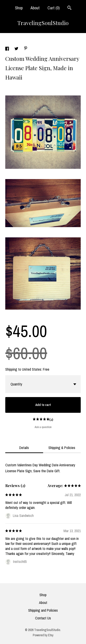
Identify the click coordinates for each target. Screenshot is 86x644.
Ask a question (43, 427)
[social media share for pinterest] (26, 49)
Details (24, 448)
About (35, 8)
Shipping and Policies (43, 610)
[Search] (69, 8)
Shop (19, 8)
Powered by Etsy (43, 635)
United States (32, 369)
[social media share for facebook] (8, 49)
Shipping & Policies (62, 448)
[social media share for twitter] (17, 49)
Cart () (54, 8)
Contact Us (43, 618)
